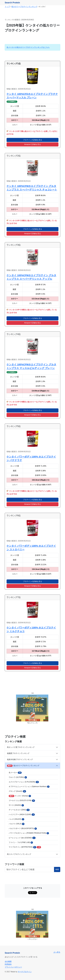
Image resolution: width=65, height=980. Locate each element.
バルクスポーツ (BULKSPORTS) (23, 829)
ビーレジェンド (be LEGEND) (22, 838)
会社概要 (8, 961)
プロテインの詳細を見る (32, 140)
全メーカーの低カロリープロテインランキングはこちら (28, 47)
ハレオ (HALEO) (16, 819)
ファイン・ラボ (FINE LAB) (21, 843)
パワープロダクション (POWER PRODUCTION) (29, 833)
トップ (7, 7)
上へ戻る (57, 952)
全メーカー (15, 773)
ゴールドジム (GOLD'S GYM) (22, 801)
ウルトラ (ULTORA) (18, 777)
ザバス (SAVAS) (16, 805)
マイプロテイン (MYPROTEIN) (25, 847)
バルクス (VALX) (17, 824)
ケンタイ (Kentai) (20, 796)
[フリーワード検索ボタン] (29, 869)
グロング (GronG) (17, 791)
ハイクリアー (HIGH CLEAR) (22, 815)
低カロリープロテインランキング (24, 7)
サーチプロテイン (25, 972)
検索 (57, 869)
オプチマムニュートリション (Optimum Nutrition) (29, 787)
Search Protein (12, 3)
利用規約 (8, 964)
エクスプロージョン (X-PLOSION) (24, 782)
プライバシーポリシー (13, 967)
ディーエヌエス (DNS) (19, 810)
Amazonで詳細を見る (33, 144)
